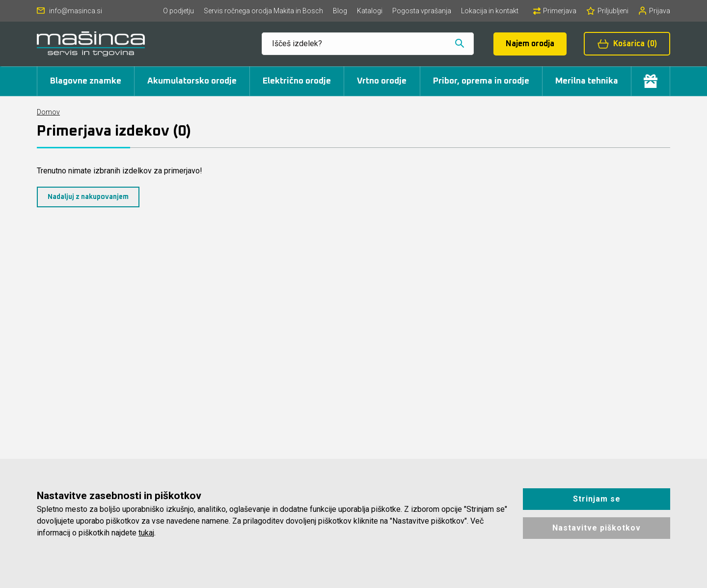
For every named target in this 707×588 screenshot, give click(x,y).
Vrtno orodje (382, 81)
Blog (340, 11)
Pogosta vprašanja (422, 11)
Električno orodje (297, 81)
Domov (48, 112)
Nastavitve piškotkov (597, 528)
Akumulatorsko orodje (192, 81)
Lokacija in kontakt (490, 11)
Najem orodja (530, 44)
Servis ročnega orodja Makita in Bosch (263, 11)
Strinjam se (597, 499)
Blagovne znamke (86, 81)
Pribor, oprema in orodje (481, 81)
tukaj (146, 533)
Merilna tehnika (587, 81)
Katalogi (370, 11)
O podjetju (178, 11)
